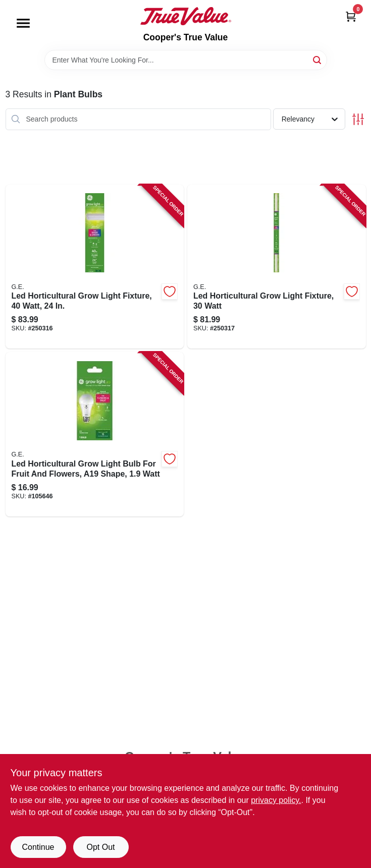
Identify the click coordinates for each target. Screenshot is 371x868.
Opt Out (100, 847)
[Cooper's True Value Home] (186, 16)
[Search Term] (186, 60)
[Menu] (23, 23)
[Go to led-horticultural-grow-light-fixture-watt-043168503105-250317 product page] (277, 267)
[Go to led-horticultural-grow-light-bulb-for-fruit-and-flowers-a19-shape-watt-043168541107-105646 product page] (95, 434)
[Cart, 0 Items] (351, 16)
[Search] (318, 59)
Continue (38, 847)
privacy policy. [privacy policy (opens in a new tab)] (276, 800)
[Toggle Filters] (358, 119)
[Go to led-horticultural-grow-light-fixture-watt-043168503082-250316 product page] (95, 267)
